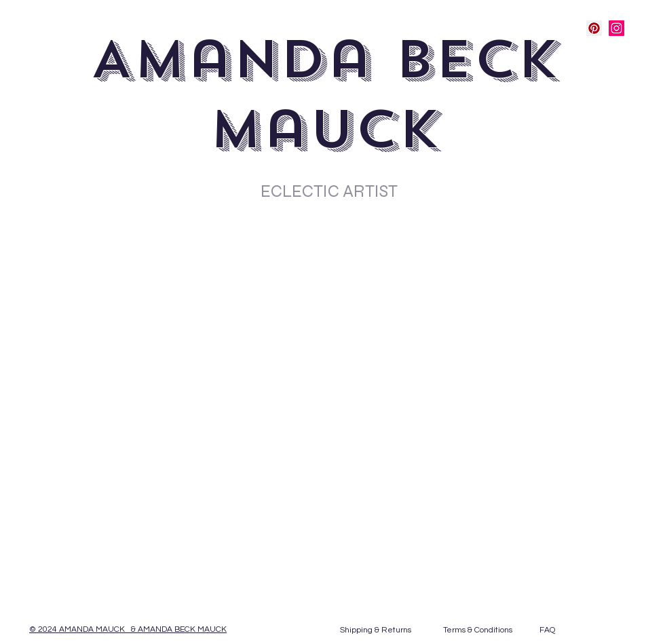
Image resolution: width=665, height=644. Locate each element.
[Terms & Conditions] (478, 630)
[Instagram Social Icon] (616, 28)
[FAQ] (547, 630)
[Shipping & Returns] (375, 630)
